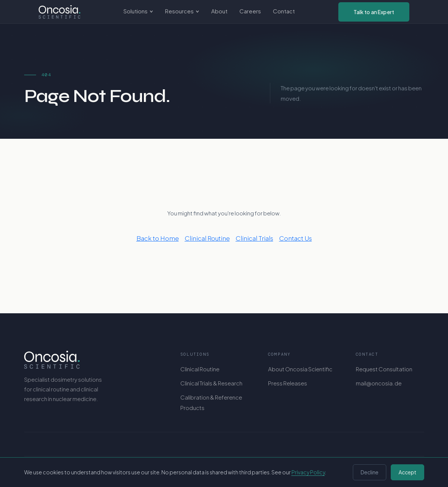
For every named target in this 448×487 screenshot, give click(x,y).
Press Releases (288, 383)
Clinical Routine (207, 238)
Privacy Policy (308, 472)
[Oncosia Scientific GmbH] (93, 360)
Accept (407, 472)
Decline (370, 472)
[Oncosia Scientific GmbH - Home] (59, 12)
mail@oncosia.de (379, 383)
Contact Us (296, 238)
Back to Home (158, 238)
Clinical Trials (254, 238)
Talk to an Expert (374, 12)
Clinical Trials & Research (211, 383)
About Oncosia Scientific (300, 369)
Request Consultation (384, 369)
